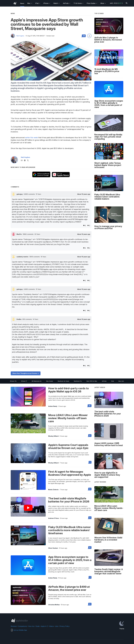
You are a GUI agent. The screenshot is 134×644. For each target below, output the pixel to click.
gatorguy (20, 194)
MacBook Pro (78, 381)
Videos (51, 626)
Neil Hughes (20, 36)
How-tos (31, 626)
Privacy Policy (64, 626)
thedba (19, 319)
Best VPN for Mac (92, 381)
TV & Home (79, 3)
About (84, 194)
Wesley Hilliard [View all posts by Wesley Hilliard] (53, 436)
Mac (30, 3)
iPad (38, 3)
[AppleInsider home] (15, 3)
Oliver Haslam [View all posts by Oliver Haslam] (53, 548)
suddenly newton (23, 257)
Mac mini (121, 381)
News (22, 3)
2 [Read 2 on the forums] (90, 518)
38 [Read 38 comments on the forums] (84, 36)
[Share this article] (89, 36)
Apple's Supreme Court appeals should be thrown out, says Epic (68, 446)
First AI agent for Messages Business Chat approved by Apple (70, 473)
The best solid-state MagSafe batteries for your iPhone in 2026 (69, 500)
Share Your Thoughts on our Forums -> (26, 373)
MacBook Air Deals (63, 381)
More (103, 3)
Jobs (57, 626)
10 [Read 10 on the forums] (90, 406)
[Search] (127, 3)
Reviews (14, 626)
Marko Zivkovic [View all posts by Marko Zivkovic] (53, 490)
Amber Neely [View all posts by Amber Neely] (53, 406)
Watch (57, 3)
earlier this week (31, 138)
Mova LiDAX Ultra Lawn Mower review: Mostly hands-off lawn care (68, 418)
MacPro (19, 234)
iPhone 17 (24, 381)
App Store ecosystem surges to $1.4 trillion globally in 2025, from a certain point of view (70, 560)
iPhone (47, 3)
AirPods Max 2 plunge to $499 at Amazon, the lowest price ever (69, 588)
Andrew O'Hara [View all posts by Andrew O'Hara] (54, 518)
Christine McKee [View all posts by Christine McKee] (54, 605)
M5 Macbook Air (37, 381)
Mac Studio (50, 381)
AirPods (67, 3)
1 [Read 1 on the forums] (90, 462)
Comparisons (22, 626)
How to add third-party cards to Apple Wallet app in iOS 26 (68, 390)
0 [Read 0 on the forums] (90, 435)
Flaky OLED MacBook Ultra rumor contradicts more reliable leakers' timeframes (69, 530)
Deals (38, 626)
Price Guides (92, 3)
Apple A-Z (44, 626)
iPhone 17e (13, 381)
